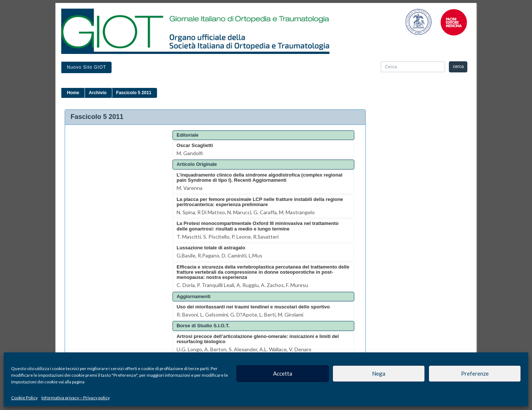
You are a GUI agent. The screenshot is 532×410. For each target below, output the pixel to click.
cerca (458, 66)
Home (73, 93)
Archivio (98, 93)
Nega (379, 373)
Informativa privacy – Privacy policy (76, 398)
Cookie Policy (24, 398)
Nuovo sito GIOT (86, 67)
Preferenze (475, 373)
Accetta (283, 373)
